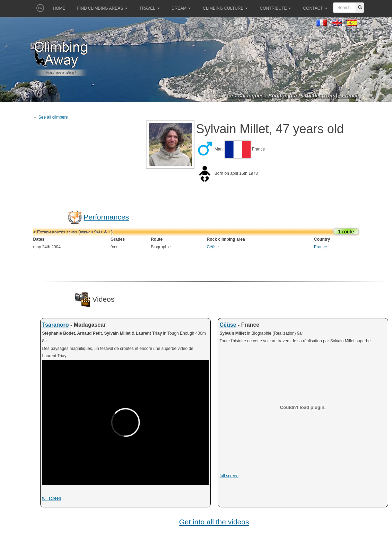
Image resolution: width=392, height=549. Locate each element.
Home (59, 8)
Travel (150, 8)
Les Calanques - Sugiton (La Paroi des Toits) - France (293, 96)
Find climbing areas (103, 8)
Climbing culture (225, 8)
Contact (315, 8)
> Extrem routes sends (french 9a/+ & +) (73, 232)
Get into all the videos (214, 522)
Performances (106, 217)
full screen (52, 498)
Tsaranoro (56, 325)
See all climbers (53, 117)
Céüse (213, 247)
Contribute (275, 8)
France (320, 247)
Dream (181, 8)
